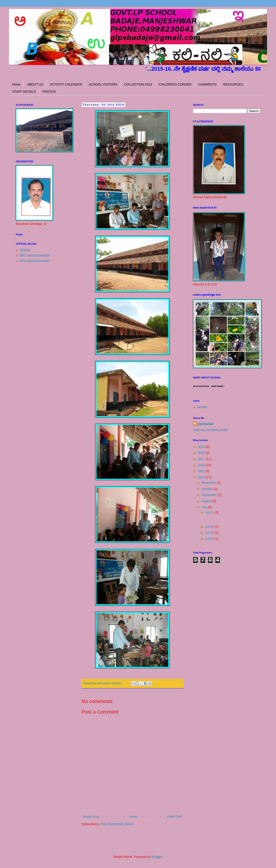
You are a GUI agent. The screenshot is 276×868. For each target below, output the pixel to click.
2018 (202, 453)
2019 (202, 447)
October (208, 489)
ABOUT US (35, 84)
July (205, 507)
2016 (202, 465)
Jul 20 (210, 533)
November (209, 483)
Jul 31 (210, 512)
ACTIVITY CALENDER (66, 84)
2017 (202, 459)
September (210, 495)
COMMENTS (207, 84)
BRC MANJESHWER (35, 255)
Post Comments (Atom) (117, 824)
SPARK (25, 250)
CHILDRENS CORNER (175, 84)
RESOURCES (233, 84)
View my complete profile (210, 430)
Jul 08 (210, 539)
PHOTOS (49, 92)
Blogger (157, 857)
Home (16, 84)
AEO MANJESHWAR (35, 261)
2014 (202, 477)
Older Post (175, 817)
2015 (202, 471)
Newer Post (91, 817)
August (207, 501)
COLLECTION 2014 (138, 84)
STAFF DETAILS (24, 92)
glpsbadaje (206, 424)
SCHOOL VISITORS (103, 84)
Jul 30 (210, 527)
